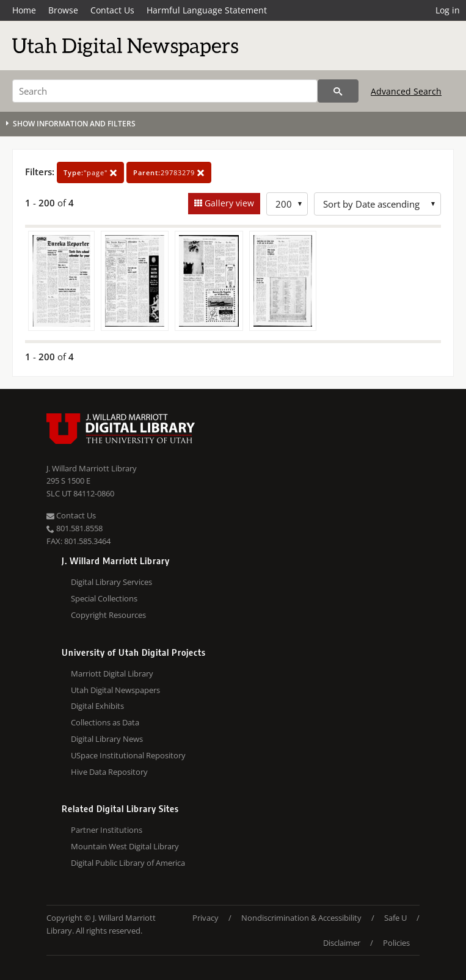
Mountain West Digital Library (125, 846)
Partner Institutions (107, 830)
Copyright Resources (108, 615)
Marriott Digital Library (112, 673)
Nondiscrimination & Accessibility (301, 918)
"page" (90, 172)
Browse (63, 10)
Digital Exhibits (97, 706)
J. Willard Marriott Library (92, 468)
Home (24, 10)
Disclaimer (342, 943)
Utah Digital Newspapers (115, 690)
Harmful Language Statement (207, 10)
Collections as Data (105, 722)
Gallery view (228, 203)
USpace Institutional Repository (128, 755)
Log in (448, 10)
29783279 (169, 172)
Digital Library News (107, 739)
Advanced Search (406, 91)
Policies (396, 943)
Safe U (395, 918)
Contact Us (112, 10)
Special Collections (104, 598)
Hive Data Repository (109, 772)
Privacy (206, 918)
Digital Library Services (111, 582)
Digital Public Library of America (128, 863)
